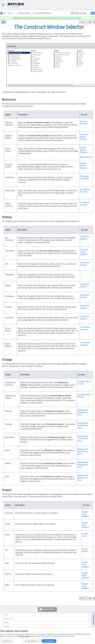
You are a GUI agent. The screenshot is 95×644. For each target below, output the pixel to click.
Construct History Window (84, 137)
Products (6, 615)
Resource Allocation (84, 123)
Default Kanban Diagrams (84, 150)
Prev (83, 22)
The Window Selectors (24, 13)
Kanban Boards (86, 157)
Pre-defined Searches (85, 191)
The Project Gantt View (85, 177)
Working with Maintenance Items (83, 412)
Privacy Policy (24, 636)
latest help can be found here (72, 18)
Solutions (6, 623)
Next (90, 22)
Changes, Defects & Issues (84, 383)
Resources (6, 626)
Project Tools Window (86, 514)
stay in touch (49, 609)
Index (10, 13)
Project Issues (85, 535)
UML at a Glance (8, 619)
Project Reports (85, 550)
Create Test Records (85, 238)
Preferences (7, 641)
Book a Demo (93, 620)
